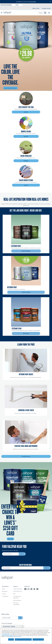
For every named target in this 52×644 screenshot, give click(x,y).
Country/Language (7, 623)
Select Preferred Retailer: (6, 5)
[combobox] (41, 13)
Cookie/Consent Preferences (8, 635)
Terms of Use (18, 636)
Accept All (11, 639)
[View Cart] (49, 13)
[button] (2, 13)
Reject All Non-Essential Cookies (23, 639)
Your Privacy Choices (38, 639)
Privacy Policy (6, 634)
